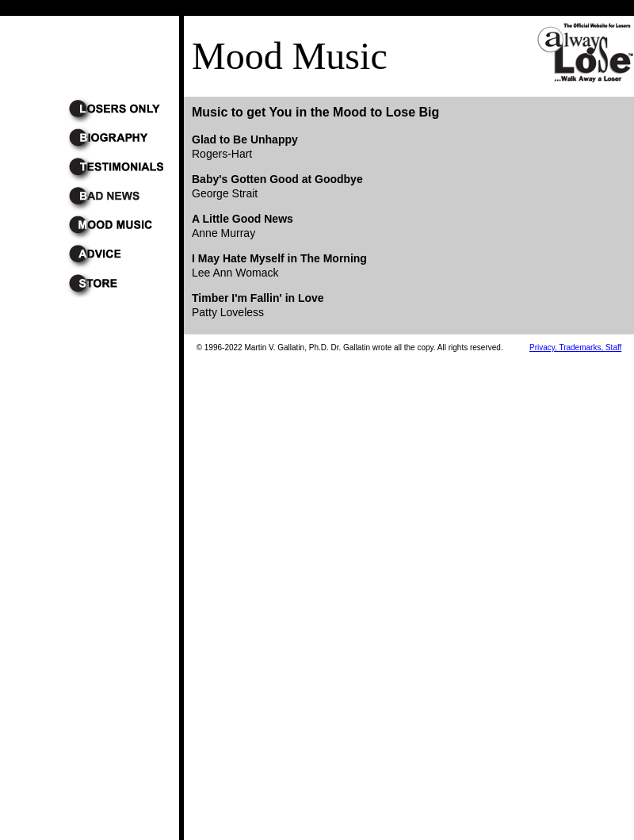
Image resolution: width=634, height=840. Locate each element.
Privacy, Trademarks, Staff (575, 347)
